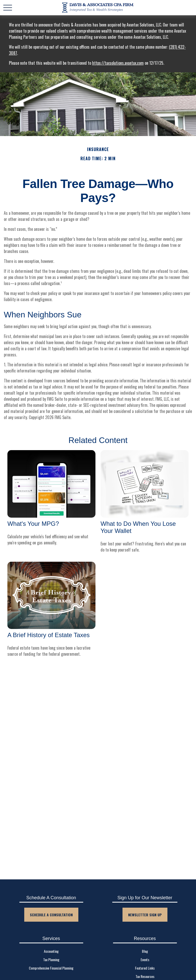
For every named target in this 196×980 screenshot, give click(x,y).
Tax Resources (145, 976)
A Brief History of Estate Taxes (48, 635)
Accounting (51, 951)
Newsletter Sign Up (145, 915)
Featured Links (145, 968)
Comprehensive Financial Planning (51, 968)
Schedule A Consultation (51, 915)
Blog (145, 951)
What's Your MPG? (33, 524)
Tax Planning (51, 959)
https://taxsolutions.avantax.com (118, 63)
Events (145, 959)
